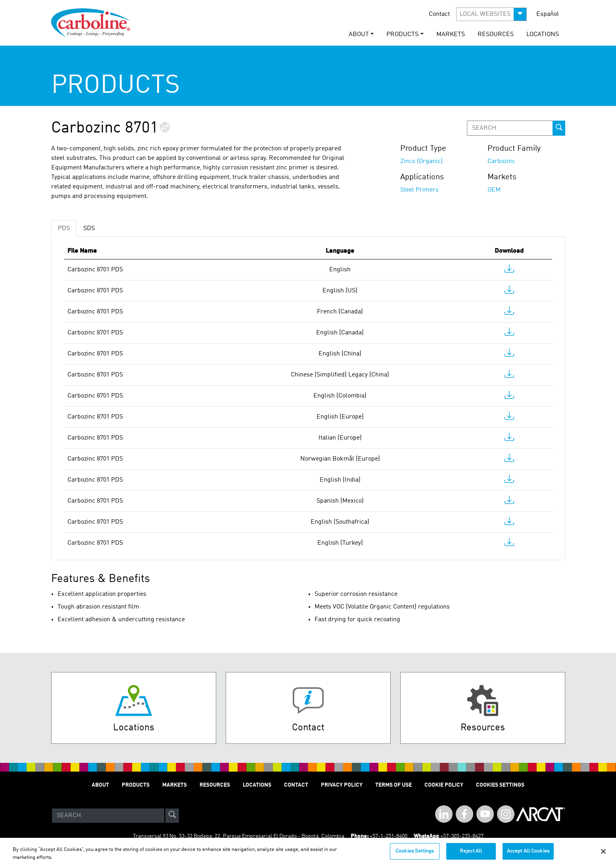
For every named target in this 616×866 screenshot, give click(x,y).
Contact (439, 14)
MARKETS (451, 35)
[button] (491, 14)
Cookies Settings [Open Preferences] (500, 785)
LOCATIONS (543, 35)
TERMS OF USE (393, 785)
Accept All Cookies (528, 855)
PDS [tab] (64, 229)
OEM (494, 190)
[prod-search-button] (559, 128)
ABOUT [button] (359, 35)
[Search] (108, 816)
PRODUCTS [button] (402, 35)
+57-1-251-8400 (389, 836)
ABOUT (100, 785)
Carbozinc (501, 161)
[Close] (603, 855)
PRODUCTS (136, 785)
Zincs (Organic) (421, 161)
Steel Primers (419, 190)
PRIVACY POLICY (342, 785)
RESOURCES (496, 35)
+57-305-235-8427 (462, 836)
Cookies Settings (415, 855)
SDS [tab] (89, 229)
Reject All (471, 855)
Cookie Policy (444, 785)
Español (548, 14)
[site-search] (172, 816)
